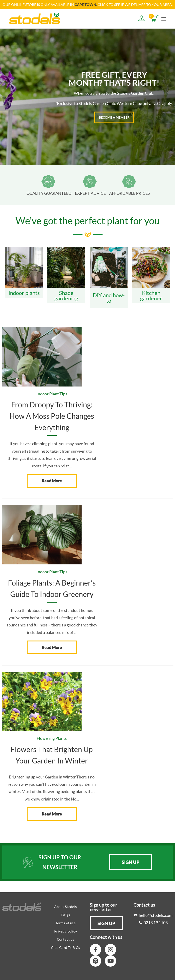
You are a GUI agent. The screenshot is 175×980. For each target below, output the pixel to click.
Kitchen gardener (151, 295)
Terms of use (66, 923)
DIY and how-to (109, 298)
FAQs (66, 915)
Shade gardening (66, 295)
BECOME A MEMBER (114, 117)
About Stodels (66, 906)
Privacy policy (66, 931)
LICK (104, 4)
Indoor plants (24, 293)
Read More (52, 481)
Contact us (66, 939)
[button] (131, 862)
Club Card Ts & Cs (66, 947)
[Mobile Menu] (164, 18)
